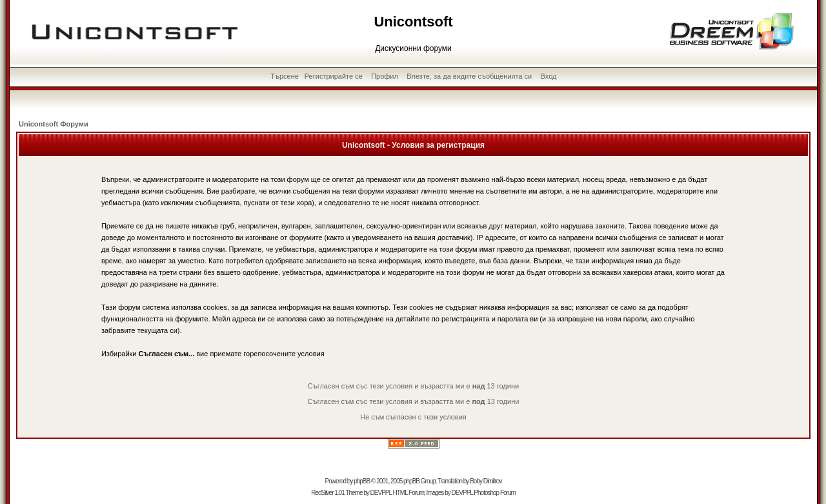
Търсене (285, 76)
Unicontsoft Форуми (54, 124)
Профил (385, 76)
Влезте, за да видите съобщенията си (469, 76)
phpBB (362, 481)
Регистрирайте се (334, 76)
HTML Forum (408, 493)
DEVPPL (381, 493)
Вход (549, 76)
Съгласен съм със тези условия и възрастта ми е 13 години (413, 386)
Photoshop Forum (495, 493)
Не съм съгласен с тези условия (413, 417)
